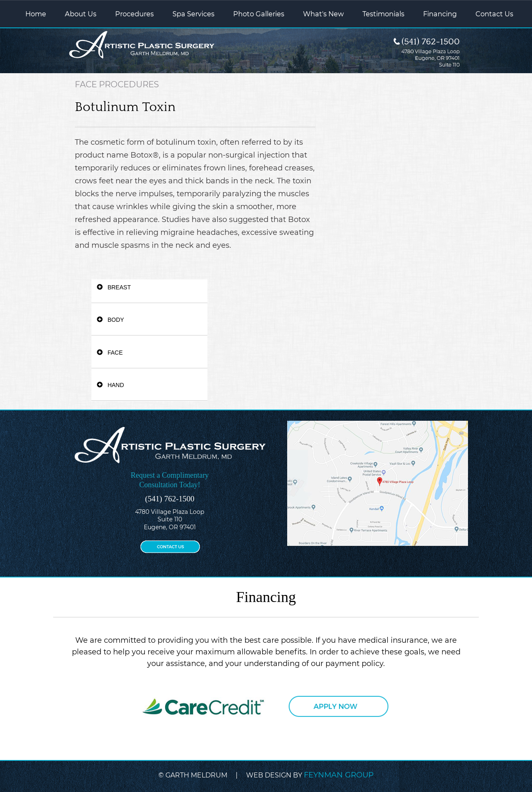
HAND (110, 385)
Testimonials (383, 14)
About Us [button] (81, 14)
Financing (440, 14)
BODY (110, 320)
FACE (110, 353)
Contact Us (494, 14)
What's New (323, 14)
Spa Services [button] (193, 14)
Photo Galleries (259, 14)
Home (36, 14)
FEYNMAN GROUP (339, 775)
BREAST (114, 287)
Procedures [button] (134, 14)
